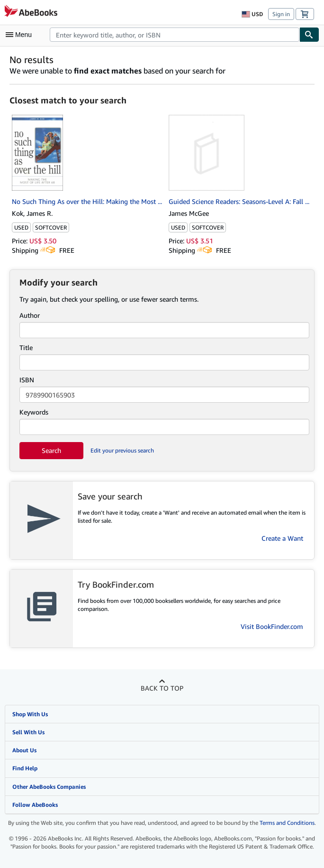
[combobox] (175, 35)
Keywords (34, 412)
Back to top (162, 688)
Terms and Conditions (287, 823)
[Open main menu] (21, 35)
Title (26, 347)
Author (30, 315)
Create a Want (282, 538)
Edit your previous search (122, 450)
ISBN (27, 380)
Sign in (281, 14)
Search (51, 450)
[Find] (309, 35)
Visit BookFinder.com (272, 626)
